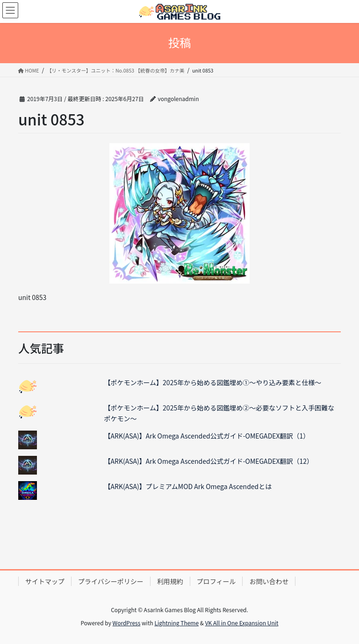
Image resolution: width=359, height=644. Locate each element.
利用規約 (170, 581)
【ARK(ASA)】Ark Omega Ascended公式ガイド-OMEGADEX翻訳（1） (207, 436)
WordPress (127, 623)
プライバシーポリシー (111, 581)
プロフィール (216, 581)
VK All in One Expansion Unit (242, 623)
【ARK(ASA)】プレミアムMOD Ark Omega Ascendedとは (188, 486)
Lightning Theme (176, 623)
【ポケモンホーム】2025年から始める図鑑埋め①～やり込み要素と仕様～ (213, 382)
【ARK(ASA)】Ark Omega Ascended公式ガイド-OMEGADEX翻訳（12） (209, 461)
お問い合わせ (269, 581)
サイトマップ (45, 581)
